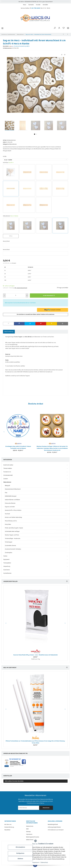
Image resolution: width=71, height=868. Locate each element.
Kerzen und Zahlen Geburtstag (13, 517)
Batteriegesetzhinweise (33, 837)
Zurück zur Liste (6, 35)
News (25, 5)
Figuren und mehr (10, 507)
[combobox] (35, 159)
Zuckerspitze (9, 553)
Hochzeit (7, 514)
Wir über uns (8, 825)
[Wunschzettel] (64, 28)
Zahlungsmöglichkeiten (54, 827)
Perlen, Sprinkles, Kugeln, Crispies (14, 528)
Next (67, 432)
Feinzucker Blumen (10, 503)
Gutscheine (7, 570)
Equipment (6, 560)
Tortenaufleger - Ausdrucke (13, 538)
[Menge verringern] (4, 295)
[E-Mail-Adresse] (29, 808)
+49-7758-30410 (36, 8)
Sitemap (28, 832)
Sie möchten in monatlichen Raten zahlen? (36, 314)
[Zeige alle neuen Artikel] (67, 668)
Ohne (12, 236)
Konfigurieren (20, 853)
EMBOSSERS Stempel (11, 496)
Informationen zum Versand (56, 830)
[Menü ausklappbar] (2, 28)
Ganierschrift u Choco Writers (13, 510)
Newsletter (7, 830)
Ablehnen (20, 859)
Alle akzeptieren (20, 847)
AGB (27, 829)
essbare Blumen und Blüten (12, 500)
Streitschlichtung (9, 827)
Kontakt (38, 5)
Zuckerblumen (7, 573)
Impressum (36, 862)
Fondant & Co (7, 472)
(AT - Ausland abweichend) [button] (21, 288)
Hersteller (45, 5)
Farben (5, 556)
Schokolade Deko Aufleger (12, 531)
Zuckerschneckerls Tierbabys (13, 549)
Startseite (31, 5)
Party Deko (8, 524)
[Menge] (16, 295)
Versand (14, 263)
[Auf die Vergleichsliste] (62, 55)
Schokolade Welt (8, 475)
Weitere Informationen (48, 314)
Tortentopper (9, 542)
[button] (55, 28)
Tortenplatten (7, 563)
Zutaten (6, 479)
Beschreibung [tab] (9, 332)
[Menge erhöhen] (27, 295)
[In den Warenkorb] (49, 296)
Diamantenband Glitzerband (13, 489)
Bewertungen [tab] (21, 332)
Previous (4, 432)
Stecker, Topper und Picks (12, 535)
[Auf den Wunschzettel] (65, 55)
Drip (6, 493)
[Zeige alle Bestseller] (67, 581)
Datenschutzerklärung (47, 799)
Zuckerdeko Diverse (10, 546)
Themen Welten (8, 468)
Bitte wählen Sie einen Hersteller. (14, 781)
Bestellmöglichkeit (53, 825)
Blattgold (7, 486)
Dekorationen (13, 144)
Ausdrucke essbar (8, 465)
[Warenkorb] (68, 28)
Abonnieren (46, 808)
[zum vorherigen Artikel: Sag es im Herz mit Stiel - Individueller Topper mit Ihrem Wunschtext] (63, 34)
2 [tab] (36, 134)
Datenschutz (44, 862)
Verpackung (7, 566)
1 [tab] (35, 134)
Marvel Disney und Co (11, 521)
